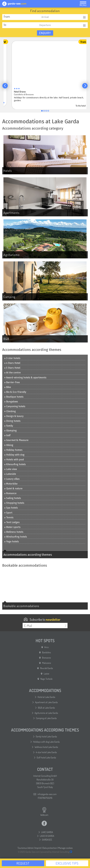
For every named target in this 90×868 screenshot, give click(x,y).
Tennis (9, 517)
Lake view (11, 469)
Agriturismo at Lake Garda (46, 713)
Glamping (11, 431)
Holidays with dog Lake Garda (46, 742)
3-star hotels (13, 358)
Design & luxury (14, 416)
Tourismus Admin (25, 848)
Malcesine (46, 663)
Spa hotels (11, 508)
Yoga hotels (12, 542)
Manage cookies (65, 848)
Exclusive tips (67, 863)
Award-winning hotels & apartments (26, 378)
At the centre (13, 373)
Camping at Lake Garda (46, 718)
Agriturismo (12, 255)
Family (9, 426)
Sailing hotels (13, 498)
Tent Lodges (12, 522)
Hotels (8, 171)
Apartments (11, 213)
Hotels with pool (14, 460)
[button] (5, 86)
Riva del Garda (46, 668)
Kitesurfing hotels (15, 464)
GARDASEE (47, 840)
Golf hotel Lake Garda (46, 757)
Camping (9, 297)
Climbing (10, 411)
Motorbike (11, 484)
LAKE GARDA (47, 832)
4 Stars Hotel (12, 363)
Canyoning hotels (15, 406)
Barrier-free (12, 382)
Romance (11, 493)
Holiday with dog (15, 455)
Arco (46, 647)
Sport (8, 513)
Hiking (9, 445)
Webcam (44, 812)
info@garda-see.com (47, 794)
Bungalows (11, 402)
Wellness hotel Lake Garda (46, 747)
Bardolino (46, 652)
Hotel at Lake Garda (46, 697)
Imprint (38, 848)
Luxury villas (12, 479)
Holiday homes (14, 450)
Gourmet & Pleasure (17, 440)
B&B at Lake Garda (46, 708)
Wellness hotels (14, 532)
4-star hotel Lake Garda (46, 752)
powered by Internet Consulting (57, 852)
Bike (8, 387)
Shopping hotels (14, 503)
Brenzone (46, 658)
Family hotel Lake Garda (46, 736)
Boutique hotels (14, 397)
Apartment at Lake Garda (46, 702)
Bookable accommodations (21, 606)
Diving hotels (13, 421)
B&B (6, 339)
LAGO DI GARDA (47, 836)
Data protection (50, 848)
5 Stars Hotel (12, 368)
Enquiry (45, 33)
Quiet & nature (14, 489)
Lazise (46, 674)
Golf (8, 435)
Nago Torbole (46, 679)
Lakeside (10, 474)
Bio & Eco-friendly (15, 392)
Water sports (13, 527)
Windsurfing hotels (16, 537)
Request (23, 863)
